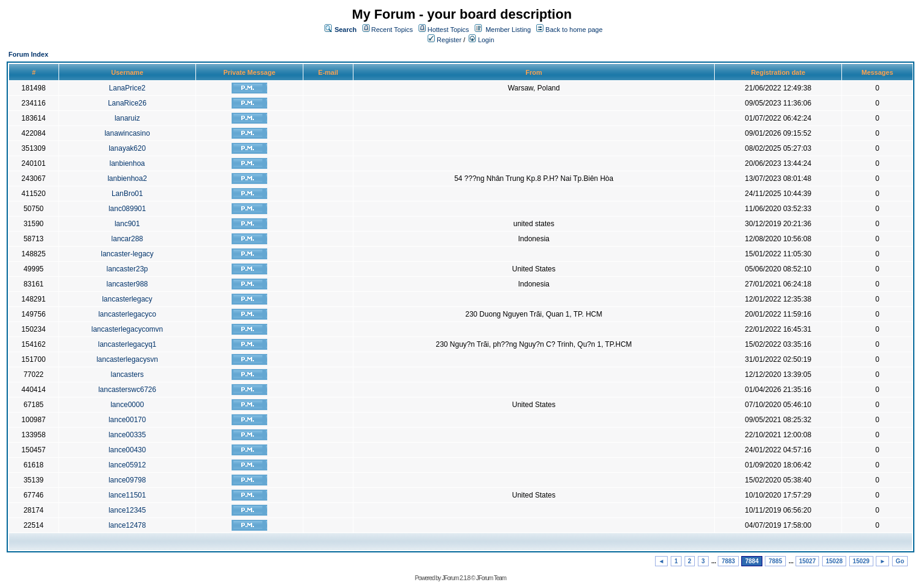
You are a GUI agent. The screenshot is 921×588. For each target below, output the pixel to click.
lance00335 (127, 435)
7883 (728, 561)
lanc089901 (127, 209)
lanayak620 (127, 148)
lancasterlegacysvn (127, 359)
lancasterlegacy (127, 299)
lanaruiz (127, 118)
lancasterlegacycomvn (128, 329)
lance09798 (127, 480)
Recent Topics (392, 30)
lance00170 (127, 420)
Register (445, 40)
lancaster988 (128, 284)
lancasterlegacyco (127, 314)
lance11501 (127, 495)
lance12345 (127, 510)
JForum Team (491, 578)
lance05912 (127, 465)
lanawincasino (127, 133)
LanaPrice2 (128, 88)
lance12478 (127, 525)
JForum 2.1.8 (456, 578)
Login (481, 40)
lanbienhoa (128, 163)
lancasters (128, 375)
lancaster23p (128, 269)
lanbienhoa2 (127, 179)
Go (900, 561)
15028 (834, 561)
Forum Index (28, 54)
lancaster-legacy (127, 254)
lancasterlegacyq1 (128, 344)
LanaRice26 (127, 103)
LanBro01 (127, 194)
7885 (775, 561)
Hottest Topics (448, 30)
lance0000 (127, 405)
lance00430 (127, 450)
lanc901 (127, 224)
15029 (861, 561)
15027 (808, 561)
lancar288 (128, 239)
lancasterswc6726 (127, 390)
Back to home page (574, 30)
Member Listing (508, 30)
